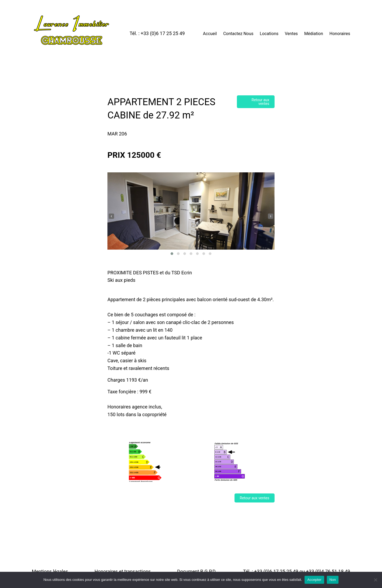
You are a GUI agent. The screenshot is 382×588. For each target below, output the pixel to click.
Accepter (314, 580)
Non (333, 580)
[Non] (375, 580)
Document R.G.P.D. (197, 571)
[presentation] (111, 216)
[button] (172, 254)
